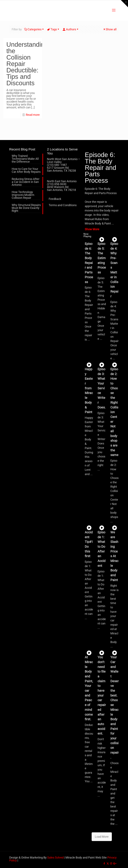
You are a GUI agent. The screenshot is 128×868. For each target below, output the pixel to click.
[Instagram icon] (111, 864)
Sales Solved (55, 857)
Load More (102, 837)
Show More (92, 229)
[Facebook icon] (104, 864)
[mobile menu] (114, 10)
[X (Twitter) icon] (108, 864)
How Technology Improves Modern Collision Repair (23, 195)
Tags (54, 29)
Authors (71, 29)
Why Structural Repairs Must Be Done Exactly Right (26, 208)
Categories (34, 29)
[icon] (114, 864)
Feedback (55, 199)
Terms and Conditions (63, 205)
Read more (33, 115)
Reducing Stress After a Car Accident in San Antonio (26, 182)
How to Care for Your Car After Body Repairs (26, 170)
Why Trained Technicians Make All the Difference (25, 159)
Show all (110, 29)
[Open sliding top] (124, 4)
